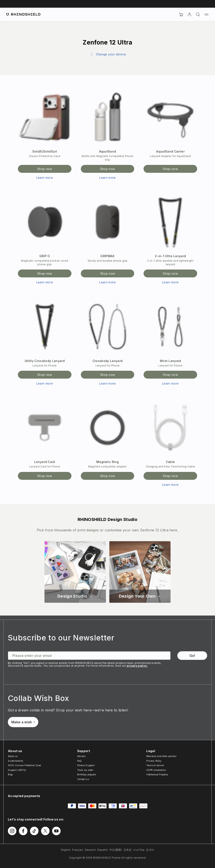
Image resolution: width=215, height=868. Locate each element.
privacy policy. (137, 666)
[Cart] (181, 14)
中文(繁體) (116, 850)
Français (78, 850)
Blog (10, 774)
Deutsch (90, 850)
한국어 (150, 850)
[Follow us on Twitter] (45, 831)
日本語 (127, 850)
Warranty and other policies (161, 756)
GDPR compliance (156, 770)
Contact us (83, 779)
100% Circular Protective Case (24, 765)
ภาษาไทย (139, 850)
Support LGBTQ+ (17, 770)
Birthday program (87, 774)
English (66, 850)
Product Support (86, 765)
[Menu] (206, 14)
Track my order (85, 770)
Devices (81, 756)
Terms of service (155, 765)
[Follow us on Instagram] (12, 831)
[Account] (189, 14)
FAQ (80, 761)
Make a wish (23, 722)
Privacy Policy (154, 761)
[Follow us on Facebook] (23, 831)
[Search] (198, 14)
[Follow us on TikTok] (34, 831)
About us (13, 756)
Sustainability (16, 761)
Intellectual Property (157, 774)
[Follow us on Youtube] (56, 831)
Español (103, 850)
